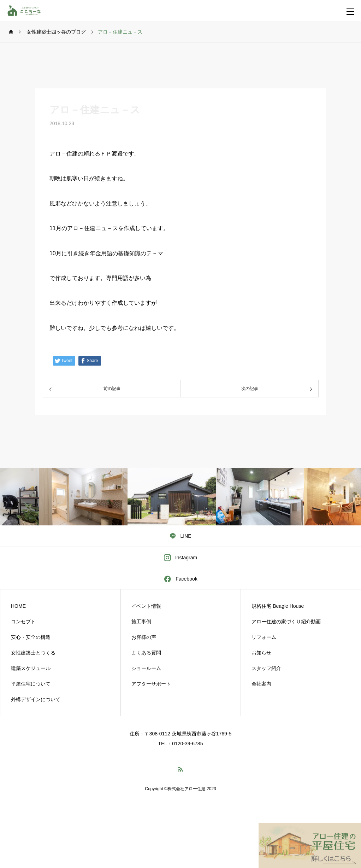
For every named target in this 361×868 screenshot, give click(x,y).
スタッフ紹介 (266, 668)
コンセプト (23, 622)
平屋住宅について (31, 684)
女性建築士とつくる (33, 653)
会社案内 (261, 684)
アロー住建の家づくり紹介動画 (286, 622)
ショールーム (146, 668)
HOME (18, 606)
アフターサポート (151, 684)
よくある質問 (146, 653)
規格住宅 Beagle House (278, 606)
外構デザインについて (36, 699)
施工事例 (141, 622)
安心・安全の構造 (31, 637)
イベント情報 (146, 606)
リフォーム (264, 637)
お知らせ (261, 653)
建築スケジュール (31, 668)
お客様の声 (144, 637)
